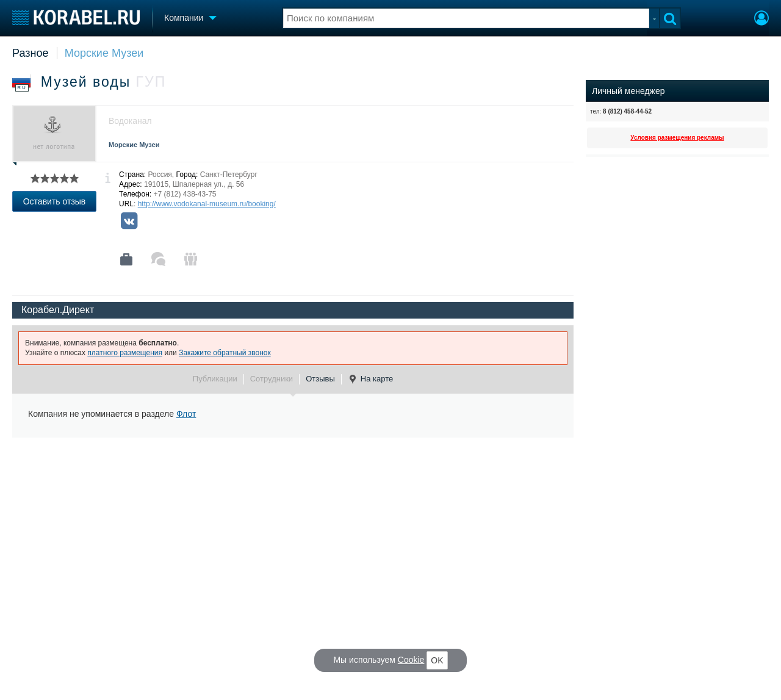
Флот (186, 414)
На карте (370, 379)
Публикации (215, 379)
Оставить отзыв (55, 201)
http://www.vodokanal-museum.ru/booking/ (207, 204)
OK (437, 660)
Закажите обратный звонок (225, 353)
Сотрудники (272, 379)
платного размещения (125, 353)
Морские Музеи (104, 53)
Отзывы (320, 379)
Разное (30, 53)
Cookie (411, 660)
